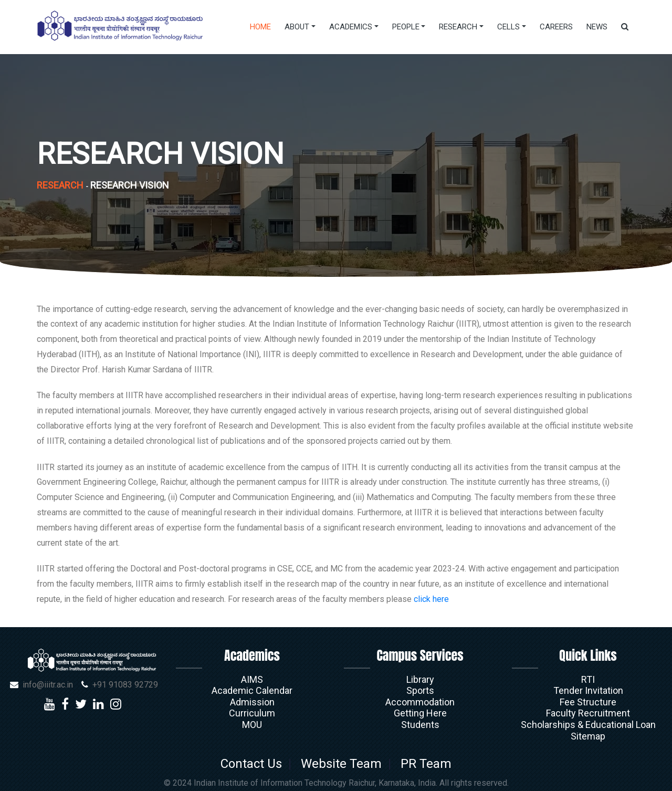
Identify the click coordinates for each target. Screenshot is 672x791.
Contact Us (254, 764)
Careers (556, 27)
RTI (588, 679)
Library (420, 679)
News (597, 27)
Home (260, 27)
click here (431, 599)
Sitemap (588, 736)
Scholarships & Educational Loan (588, 725)
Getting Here (420, 713)
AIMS (252, 679)
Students (420, 725)
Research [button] (458, 27)
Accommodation (420, 702)
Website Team (341, 764)
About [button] (297, 27)
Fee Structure (588, 702)
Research (60, 185)
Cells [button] (508, 27)
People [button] (406, 27)
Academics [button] (351, 27)
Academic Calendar (252, 690)
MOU (252, 725)
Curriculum (252, 713)
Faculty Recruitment (588, 713)
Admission (252, 702)
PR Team (423, 764)
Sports (420, 690)
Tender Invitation (588, 690)
